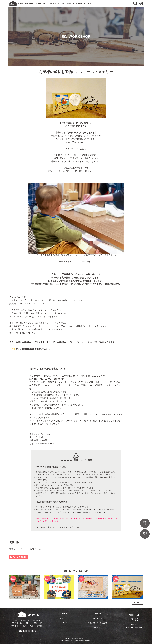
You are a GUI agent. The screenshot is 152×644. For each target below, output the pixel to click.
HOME (20, 3)
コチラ (13, 349)
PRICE (65, 623)
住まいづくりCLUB (74, 3)
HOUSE (61, 3)
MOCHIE (88, 3)
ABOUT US (65, 618)
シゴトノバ (52, 3)
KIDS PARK (40, 3)
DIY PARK (29, 3)
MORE (137, 603)
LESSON (97, 614)
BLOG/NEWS (97, 618)
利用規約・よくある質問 (97, 623)
